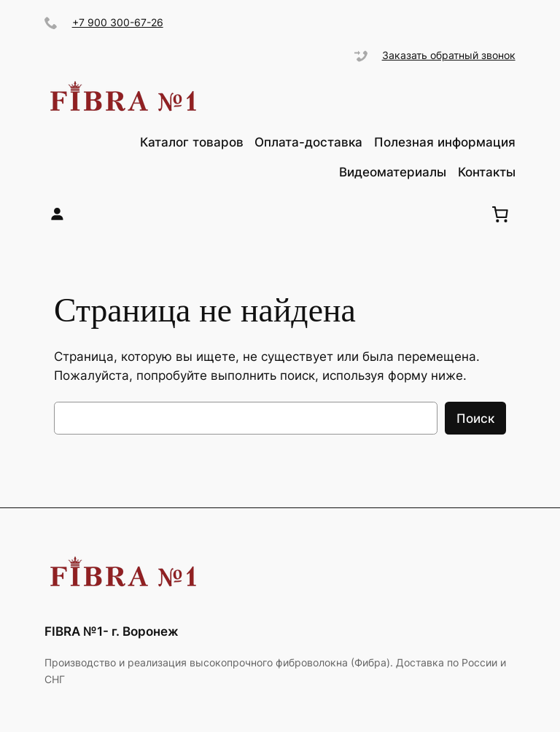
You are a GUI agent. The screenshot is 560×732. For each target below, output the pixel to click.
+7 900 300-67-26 (118, 22)
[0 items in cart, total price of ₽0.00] (500, 214)
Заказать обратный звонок (449, 55)
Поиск (475, 418)
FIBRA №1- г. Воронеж (112, 631)
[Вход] (57, 214)
